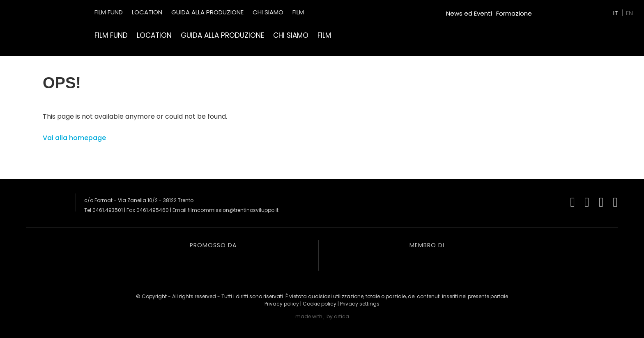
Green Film (552, 10)
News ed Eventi (469, 13)
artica (342, 316)
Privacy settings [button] (360, 304)
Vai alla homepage (74, 138)
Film (324, 35)
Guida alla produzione (222, 35)
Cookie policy (320, 304)
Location (154, 35)
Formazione (514, 13)
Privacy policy (282, 304)
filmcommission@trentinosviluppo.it (233, 210)
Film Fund (111, 35)
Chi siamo (291, 35)
